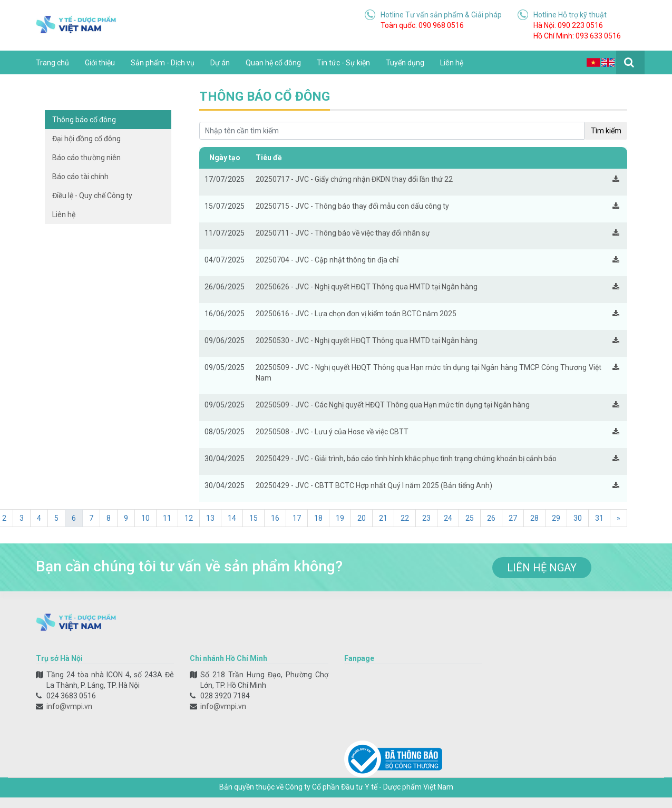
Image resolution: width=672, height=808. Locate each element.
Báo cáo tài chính (80, 177)
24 (448, 518)
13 (210, 518)
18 (318, 518)
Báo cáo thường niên (86, 158)
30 (578, 518)
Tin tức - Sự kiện (343, 63)
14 (232, 518)
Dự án (220, 63)
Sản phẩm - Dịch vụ (163, 63)
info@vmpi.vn (69, 706)
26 (491, 518)
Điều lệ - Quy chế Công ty (92, 196)
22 (405, 518)
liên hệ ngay (542, 568)
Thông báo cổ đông (84, 120)
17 (297, 518)
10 (145, 518)
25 (470, 518)
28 (534, 518)
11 (167, 518)
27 (513, 518)
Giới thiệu (100, 63)
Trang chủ (52, 63)
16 (275, 518)
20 (362, 518)
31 (599, 518)
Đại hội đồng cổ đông (86, 139)
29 (556, 518)
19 (340, 518)
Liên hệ (452, 63)
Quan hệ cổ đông (273, 63)
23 (426, 518)
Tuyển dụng (405, 63)
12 (189, 518)
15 (254, 518)
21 (383, 518)
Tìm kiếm (606, 131)
